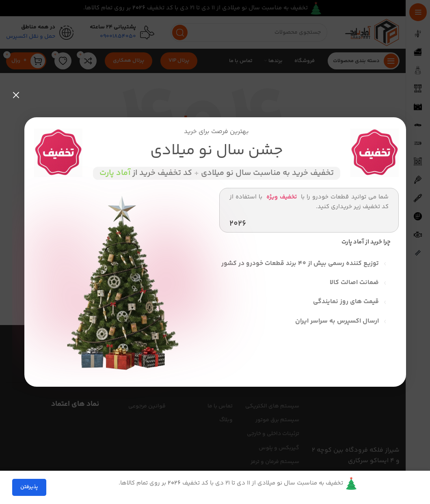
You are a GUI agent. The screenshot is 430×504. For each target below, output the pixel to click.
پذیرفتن (29, 487)
